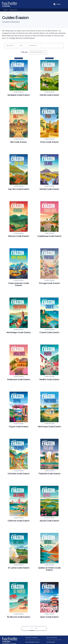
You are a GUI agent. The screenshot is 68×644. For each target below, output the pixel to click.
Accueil (5, 10)
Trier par (24, 52)
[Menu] (59, 4)
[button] (11, 46)
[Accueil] (10, 4)
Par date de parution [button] (36, 52)
